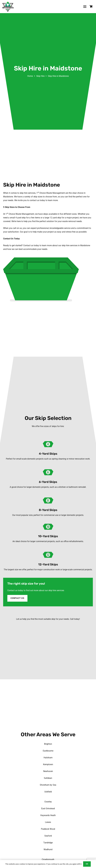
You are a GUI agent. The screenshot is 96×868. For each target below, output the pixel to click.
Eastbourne (48, 751)
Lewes (48, 822)
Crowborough (48, 859)
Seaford (48, 836)
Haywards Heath (48, 815)
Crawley (48, 802)
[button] (85, 7)
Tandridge (48, 843)
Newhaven (48, 771)
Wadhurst (48, 849)
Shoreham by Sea (48, 785)
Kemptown (48, 764)
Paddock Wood (48, 829)
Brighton (48, 744)
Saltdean (48, 778)
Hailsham (48, 758)
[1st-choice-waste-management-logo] (8, 7)
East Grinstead (48, 808)
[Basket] (91, 7)
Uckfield (48, 792)
